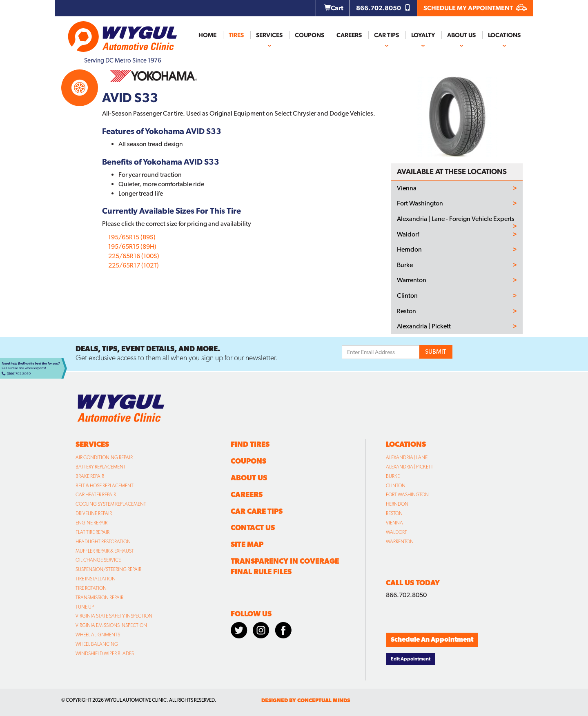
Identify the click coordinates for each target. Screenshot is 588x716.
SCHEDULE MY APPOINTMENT (475, 8)
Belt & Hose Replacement (105, 486)
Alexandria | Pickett (424, 326)
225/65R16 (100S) (134, 256)
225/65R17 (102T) (134, 265)
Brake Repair (90, 476)
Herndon (409, 250)
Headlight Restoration (103, 542)
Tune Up (85, 607)
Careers (349, 35)
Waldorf (408, 234)
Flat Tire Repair (92, 532)
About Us (461, 35)
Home (207, 35)
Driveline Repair (94, 513)
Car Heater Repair (96, 495)
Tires (236, 35)
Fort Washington (420, 203)
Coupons (310, 35)
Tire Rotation (91, 588)
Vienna (407, 188)
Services (269, 35)
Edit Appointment (411, 659)
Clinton (407, 296)
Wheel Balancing (97, 644)
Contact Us (253, 528)
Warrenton (412, 280)
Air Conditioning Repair (104, 457)
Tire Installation (96, 579)
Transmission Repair (99, 598)
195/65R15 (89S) (132, 237)
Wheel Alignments (98, 635)
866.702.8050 (383, 8)
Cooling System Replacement (111, 504)
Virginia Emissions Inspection (111, 625)
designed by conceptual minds (306, 700)
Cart (334, 8)
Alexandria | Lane (407, 457)
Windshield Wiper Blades (105, 654)
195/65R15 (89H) (132, 246)
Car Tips (386, 35)
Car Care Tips (257, 511)
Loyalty (423, 35)
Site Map (247, 544)
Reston (406, 311)
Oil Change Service (98, 560)
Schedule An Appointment (432, 639)
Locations (504, 35)
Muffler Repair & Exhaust (105, 551)
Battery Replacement (101, 467)
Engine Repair (91, 523)
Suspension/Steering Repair (108, 569)
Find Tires (250, 444)
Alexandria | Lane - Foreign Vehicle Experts (456, 219)
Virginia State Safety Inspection (114, 616)
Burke (405, 265)
